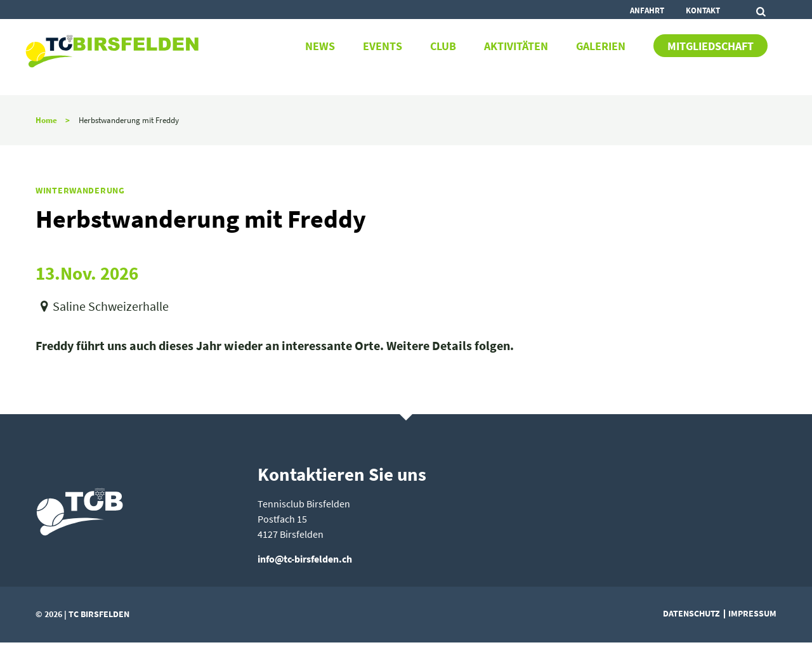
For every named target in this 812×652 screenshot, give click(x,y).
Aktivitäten (516, 46)
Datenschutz (691, 613)
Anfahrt (647, 10)
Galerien (601, 46)
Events (383, 46)
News (320, 46)
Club (443, 46)
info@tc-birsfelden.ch (305, 559)
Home (46, 120)
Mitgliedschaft (710, 46)
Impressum (752, 613)
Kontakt (703, 10)
